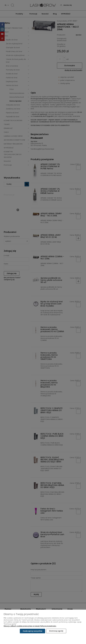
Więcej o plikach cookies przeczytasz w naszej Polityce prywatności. (30, 626)
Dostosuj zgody (56, 631)
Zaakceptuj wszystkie (32, 631)
